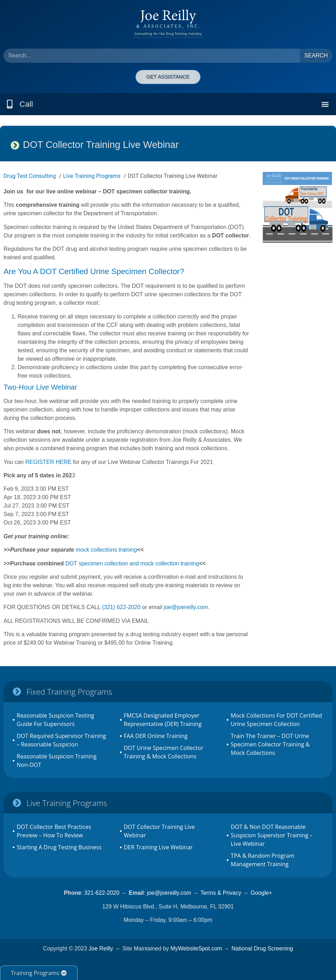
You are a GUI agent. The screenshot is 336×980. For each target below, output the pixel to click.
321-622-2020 (102, 893)
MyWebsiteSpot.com (196, 948)
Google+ (261, 893)
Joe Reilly (101, 948)
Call (26, 104)
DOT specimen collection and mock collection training (132, 563)
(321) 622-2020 (121, 607)
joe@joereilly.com (186, 607)
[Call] (10, 104)
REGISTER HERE (49, 462)
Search (316, 55)
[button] (325, 104)
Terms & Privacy (221, 893)
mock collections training (106, 550)
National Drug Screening (262, 948)
